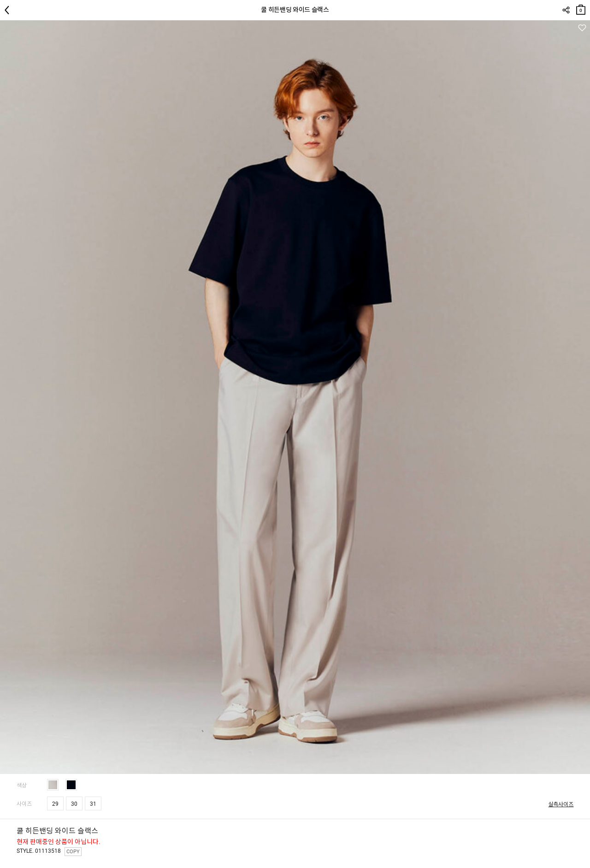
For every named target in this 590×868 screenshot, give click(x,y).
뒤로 (9, 10)
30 (74, 804)
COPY (73, 852)
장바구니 (581, 8)
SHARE (566, 10)
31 (93, 804)
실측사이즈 (561, 804)
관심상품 (582, 28)
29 (55, 804)
